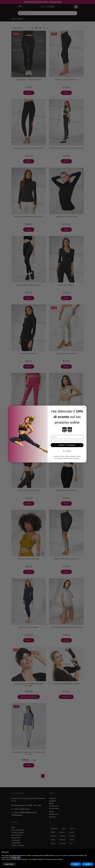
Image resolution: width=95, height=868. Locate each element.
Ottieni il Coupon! (67, 445)
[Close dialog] (84, 408)
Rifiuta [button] (76, 864)
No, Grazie (67, 451)
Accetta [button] (88, 864)
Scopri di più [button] (9, 864)
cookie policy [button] (16, 857)
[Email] (67, 437)
